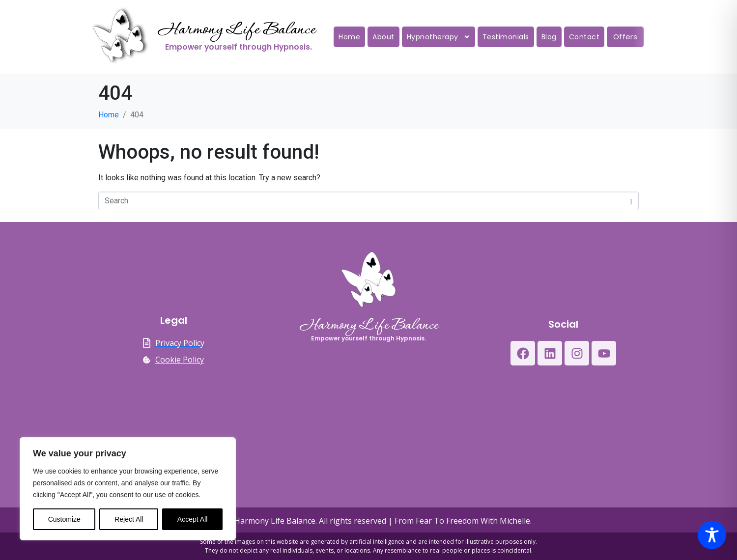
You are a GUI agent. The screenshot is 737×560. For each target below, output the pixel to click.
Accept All (192, 519)
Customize (64, 519)
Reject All (129, 519)
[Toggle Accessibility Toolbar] (712, 535)
